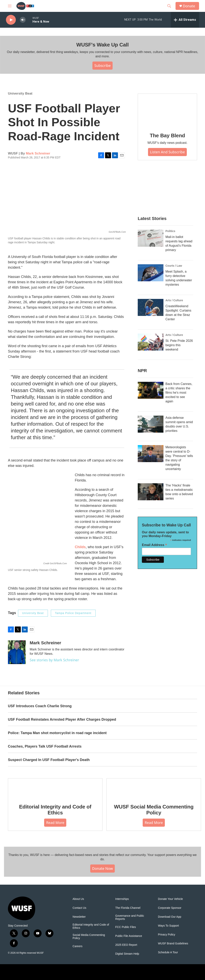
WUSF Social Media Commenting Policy (154, 810)
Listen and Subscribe (167, 152)
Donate (189, 6)
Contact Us (79, 908)
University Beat (20, 93)
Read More (55, 823)
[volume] (23, 20)
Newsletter (79, 917)
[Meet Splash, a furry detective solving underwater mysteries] (151, 273)
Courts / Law (174, 266)
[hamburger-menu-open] (10, 6)
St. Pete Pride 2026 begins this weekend (179, 345)
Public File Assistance (129, 936)
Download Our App (170, 917)
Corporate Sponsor (170, 908)
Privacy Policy (167, 935)
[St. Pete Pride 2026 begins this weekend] (151, 342)
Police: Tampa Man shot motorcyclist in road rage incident (57, 733)
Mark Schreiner (38, 153)
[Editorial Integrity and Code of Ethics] (55, 788)
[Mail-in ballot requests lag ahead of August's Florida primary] (151, 238)
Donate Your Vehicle (170, 899)
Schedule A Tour (168, 952)
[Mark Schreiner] (17, 652)
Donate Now (103, 868)
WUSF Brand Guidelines (173, 944)
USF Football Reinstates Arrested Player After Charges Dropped (62, 719)
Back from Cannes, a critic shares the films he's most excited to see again (179, 393)
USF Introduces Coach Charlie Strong (40, 706)
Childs (80, 547)
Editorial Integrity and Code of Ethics (55, 810)
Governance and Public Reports (130, 917)
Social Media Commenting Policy (89, 937)
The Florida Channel (128, 908)
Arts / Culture (174, 300)
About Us (78, 899)
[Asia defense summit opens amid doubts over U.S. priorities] (151, 424)
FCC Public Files (126, 927)
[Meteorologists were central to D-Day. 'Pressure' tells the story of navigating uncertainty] (151, 454)
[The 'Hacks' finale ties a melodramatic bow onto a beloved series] (151, 492)
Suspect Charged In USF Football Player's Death (49, 760)
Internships (122, 899)
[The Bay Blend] (167, 110)
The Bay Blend (167, 136)
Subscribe (103, 65)
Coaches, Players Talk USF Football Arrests (45, 746)
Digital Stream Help (127, 954)
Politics (170, 231)
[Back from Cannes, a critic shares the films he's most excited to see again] (151, 390)
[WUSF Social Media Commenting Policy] (154, 788)
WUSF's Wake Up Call (102, 45)
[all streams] (185, 20)
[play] (11, 20)
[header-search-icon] (169, 6)
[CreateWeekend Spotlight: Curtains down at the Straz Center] (151, 307)
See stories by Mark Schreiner (54, 660)
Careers (78, 946)
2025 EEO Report (126, 945)
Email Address (154, 545)
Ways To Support (168, 926)
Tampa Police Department (73, 613)
